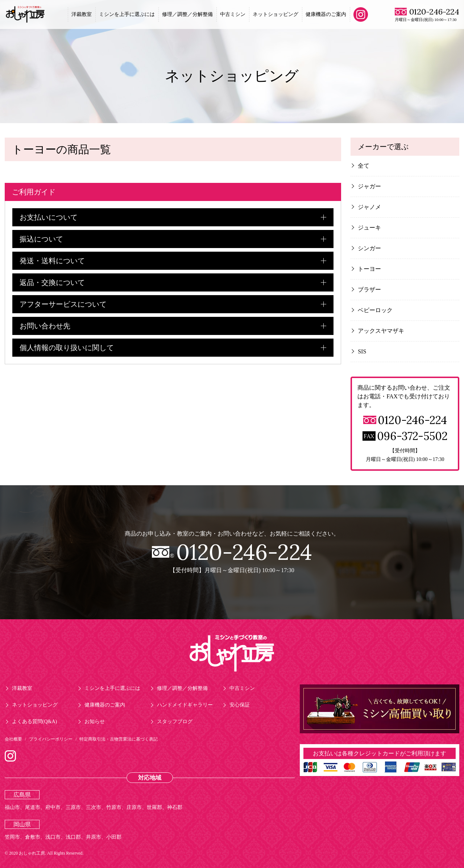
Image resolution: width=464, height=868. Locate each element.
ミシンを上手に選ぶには (127, 14)
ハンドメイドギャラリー (185, 705)
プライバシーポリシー (51, 739)
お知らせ (95, 722)
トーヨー (369, 269)
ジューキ (369, 228)
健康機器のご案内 (326, 14)
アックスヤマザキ (381, 331)
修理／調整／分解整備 (187, 14)
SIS (362, 351)
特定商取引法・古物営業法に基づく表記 (119, 739)
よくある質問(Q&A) (34, 722)
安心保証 (240, 705)
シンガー (369, 248)
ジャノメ (369, 207)
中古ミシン (233, 14)
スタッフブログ (175, 722)
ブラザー (369, 290)
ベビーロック (375, 310)
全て (364, 166)
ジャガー (369, 186)
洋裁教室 (82, 14)
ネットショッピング (275, 14)
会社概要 (13, 739)
